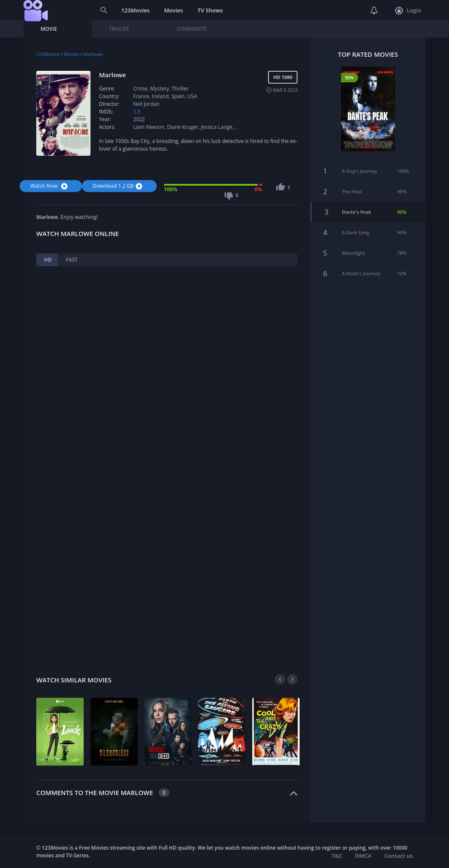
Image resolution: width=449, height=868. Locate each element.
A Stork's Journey (361, 270)
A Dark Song (356, 229)
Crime (140, 89)
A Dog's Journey (360, 168)
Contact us (398, 856)
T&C (337, 856)
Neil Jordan (146, 104)
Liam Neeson (149, 127)
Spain (178, 96)
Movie (49, 29)
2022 (139, 119)
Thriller (180, 89)
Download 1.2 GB (118, 186)
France (141, 96)
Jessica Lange (217, 127)
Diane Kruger (182, 127)
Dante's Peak (357, 209)
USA (192, 96)
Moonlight (353, 250)
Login (408, 11)
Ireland (160, 96)
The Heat (352, 188)
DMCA (363, 856)
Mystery (160, 89)
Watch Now (50, 186)
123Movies (136, 10)
